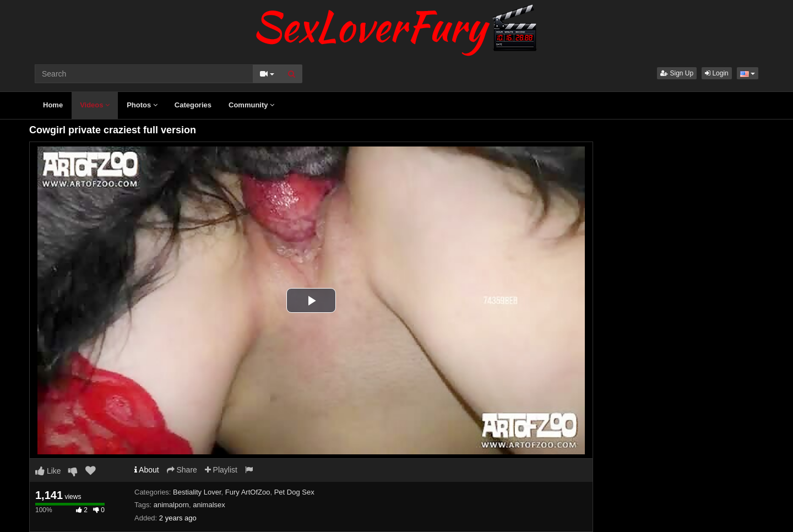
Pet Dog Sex (294, 492)
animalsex (209, 505)
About (147, 470)
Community (251, 105)
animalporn (171, 505)
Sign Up (677, 73)
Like (48, 471)
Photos (142, 105)
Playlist (221, 470)
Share (182, 470)
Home (53, 105)
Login (717, 73)
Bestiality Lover (197, 492)
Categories (193, 105)
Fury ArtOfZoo (248, 492)
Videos (95, 105)
